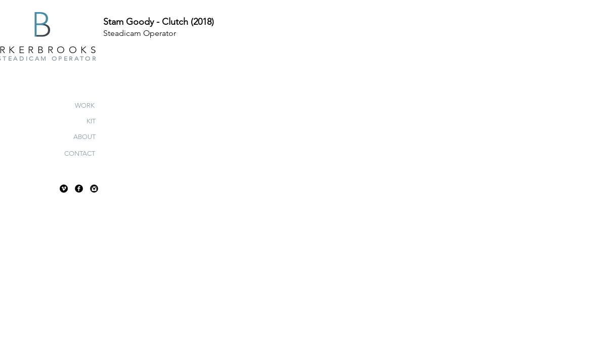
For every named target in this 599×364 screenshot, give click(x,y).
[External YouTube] (325, 163)
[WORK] (85, 106)
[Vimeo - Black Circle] (64, 189)
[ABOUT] (84, 137)
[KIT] (91, 121)
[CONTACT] (80, 154)
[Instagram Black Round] (94, 189)
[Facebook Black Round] (79, 189)
